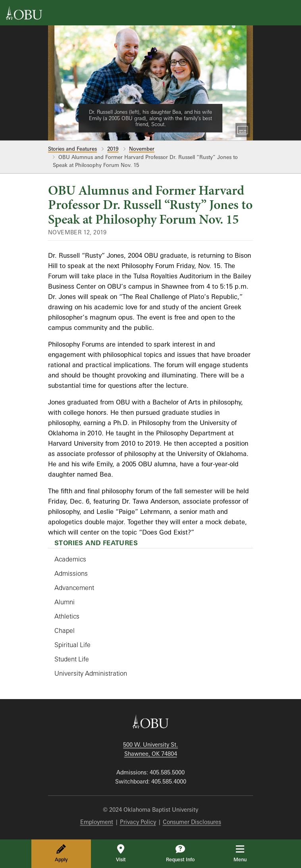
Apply (61, 853)
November (142, 149)
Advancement (74, 588)
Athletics (67, 616)
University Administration (91, 673)
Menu (246, 853)
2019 (113, 149)
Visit (121, 853)
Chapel (65, 630)
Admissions (71, 573)
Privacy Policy (138, 822)
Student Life (72, 659)
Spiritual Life (72, 645)
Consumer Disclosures (192, 822)
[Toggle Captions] (243, 130)
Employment (97, 822)
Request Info (180, 853)
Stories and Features (72, 149)
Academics (70, 559)
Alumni (65, 602)
